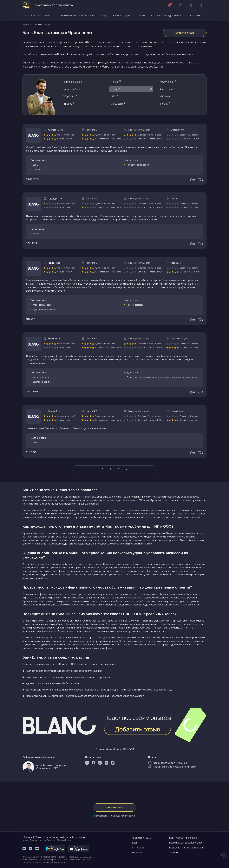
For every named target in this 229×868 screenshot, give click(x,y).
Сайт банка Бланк (114, 807)
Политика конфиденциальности (187, 843)
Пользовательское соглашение (187, 848)
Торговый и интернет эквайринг (78, 15)
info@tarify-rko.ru (142, 838)
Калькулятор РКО (123, 15)
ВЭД (104, 15)
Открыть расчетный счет (40, 15)
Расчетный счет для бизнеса (48, 5)
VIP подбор (138, 848)
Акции (142, 15)
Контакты (137, 853)
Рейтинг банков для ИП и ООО (168, 15)
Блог (135, 843)
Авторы (174, 853)
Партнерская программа (183, 838)
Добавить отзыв (185, 33)
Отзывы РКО (197, 15)
